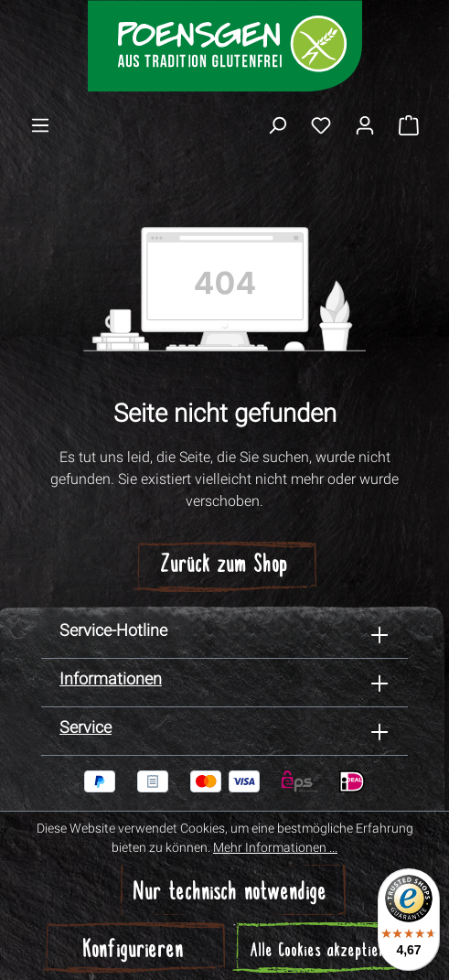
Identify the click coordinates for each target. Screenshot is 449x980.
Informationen (111, 678)
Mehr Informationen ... (275, 847)
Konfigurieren (134, 951)
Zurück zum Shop (224, 566)
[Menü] (40, 124)
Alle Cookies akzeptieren (325, 952)
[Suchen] (277, 124)
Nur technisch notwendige (230, 894)
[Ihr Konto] (365, 124)
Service (86, 727)
